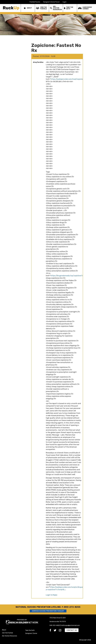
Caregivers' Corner (31, 633)
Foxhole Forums (35, 2)
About (4, 630)
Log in (65, 2)
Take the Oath (30, 630)
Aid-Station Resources (10, 636)
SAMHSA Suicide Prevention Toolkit (48, 611)
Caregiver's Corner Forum (51, 2)
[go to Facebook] (52, 631)
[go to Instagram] (61, 631)
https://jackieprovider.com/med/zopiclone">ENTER (71, 79)
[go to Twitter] (56, 631)
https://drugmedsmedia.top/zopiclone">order (69, 276)
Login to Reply (52, 595)
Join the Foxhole (7, 633)
